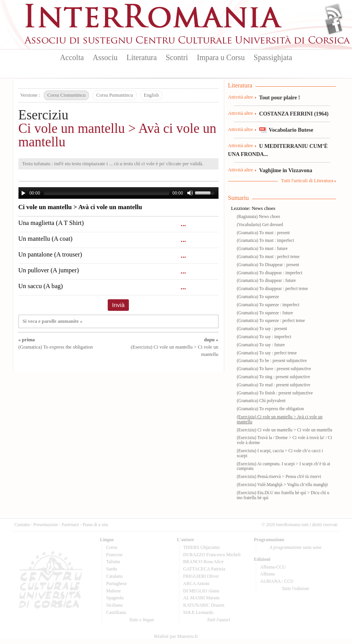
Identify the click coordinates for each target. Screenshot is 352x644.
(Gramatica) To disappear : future (267, 280)
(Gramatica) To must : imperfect (266, 240)
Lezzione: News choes (253, 208)
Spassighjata (273, 57)
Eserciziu (43, 115)
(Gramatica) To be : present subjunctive (272, 361)
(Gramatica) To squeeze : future (265, 313)
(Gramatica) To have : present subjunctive (274, 369)
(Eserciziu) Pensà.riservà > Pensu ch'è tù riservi (279, 476)
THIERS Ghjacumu (201, 547)
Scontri (177, 57)
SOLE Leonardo (198, 612)
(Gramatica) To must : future (262, 248)
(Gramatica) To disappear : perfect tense (273, 288)
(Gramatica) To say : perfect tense (267, 353)
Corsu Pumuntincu (115, 95)
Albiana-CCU (273, 567)
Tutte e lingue (141, 620)
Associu (105, 57)
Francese (114, 555)
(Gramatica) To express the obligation (270, 409)
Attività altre (241, 97)
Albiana (267, 574)
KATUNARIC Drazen (204, 605)
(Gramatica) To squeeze (258, 297)
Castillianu (116, 612)
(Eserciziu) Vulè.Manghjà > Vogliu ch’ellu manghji (283, 485)
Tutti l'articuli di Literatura (307, 181)
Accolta (72, 57)
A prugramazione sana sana (296, 547)
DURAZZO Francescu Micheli (212, 555)
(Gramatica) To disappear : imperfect (270, 273)
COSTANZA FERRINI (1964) (294, 114)
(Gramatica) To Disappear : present (268, 265)
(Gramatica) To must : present (264, 233)
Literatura (142, 57)
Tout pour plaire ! (280, 97)
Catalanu (114, 576)
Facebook (334, 25)
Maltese (113, 591)
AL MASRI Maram (201, 598)
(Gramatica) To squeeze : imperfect (268, 305)
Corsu (112, 547)
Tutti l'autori (219, 620)
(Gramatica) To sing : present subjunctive (274, 377)
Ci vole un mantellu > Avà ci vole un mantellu (118, 135)
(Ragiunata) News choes (259, 216)
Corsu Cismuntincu (66, 95)
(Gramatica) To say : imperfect (264, 337)
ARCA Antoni (196, 584)
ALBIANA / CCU (277, 581)
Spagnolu (115, 598)
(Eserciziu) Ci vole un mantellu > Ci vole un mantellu (175, 347)
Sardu (112, 569)
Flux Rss (334, 13)
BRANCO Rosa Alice (203, 562)
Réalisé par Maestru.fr (176, 636)
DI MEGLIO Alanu (201, 591)
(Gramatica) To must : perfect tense (268, 257)
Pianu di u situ (95, 525)
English (151, 95)
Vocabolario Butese (291, 130)
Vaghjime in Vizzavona (286, 170)
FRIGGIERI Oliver (201, 576)
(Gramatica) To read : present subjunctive (274, 385)
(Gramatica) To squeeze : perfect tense (271, 320)
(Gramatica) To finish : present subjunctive (275, 393)
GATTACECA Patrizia (204, 569)
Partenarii (70, 525)
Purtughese (116, 584)
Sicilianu (114, 605)
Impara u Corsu (221, 57)
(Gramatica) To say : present (262, 329)
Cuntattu (22, 525)
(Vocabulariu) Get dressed (260, 225)
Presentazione (46, 525)
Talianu (113, 562)
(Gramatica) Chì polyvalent (261, 401)
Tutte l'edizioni (296, 589)
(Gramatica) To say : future (261, 345)
